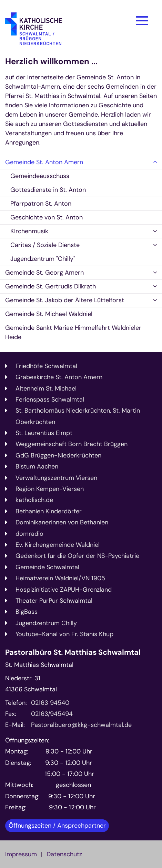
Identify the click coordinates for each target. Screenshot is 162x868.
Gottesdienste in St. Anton (48, 190)
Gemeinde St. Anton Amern (44, 162)
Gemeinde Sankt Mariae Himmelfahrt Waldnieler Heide (73, 332)
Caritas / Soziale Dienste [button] (45, 245)
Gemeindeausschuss (40, 176)
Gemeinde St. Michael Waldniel (49, 314)
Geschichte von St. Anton (47, 217)
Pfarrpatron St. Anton (41, 204)
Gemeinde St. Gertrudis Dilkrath (50, 286)
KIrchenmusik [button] (29, 231)
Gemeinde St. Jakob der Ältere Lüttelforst (65, 300)
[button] (155, 162)
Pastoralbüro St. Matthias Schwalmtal (73, 653)
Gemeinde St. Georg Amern (44, 273)
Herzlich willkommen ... (51, 61)
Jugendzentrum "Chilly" (43, 259)
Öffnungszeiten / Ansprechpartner (57, 826)
